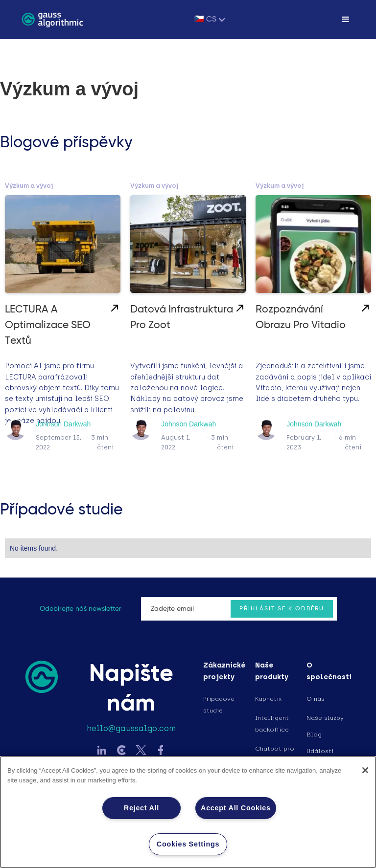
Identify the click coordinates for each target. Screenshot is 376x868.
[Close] (365, 770)
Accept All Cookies (236, 808)
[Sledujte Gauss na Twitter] (141, 751)
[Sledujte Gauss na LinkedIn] (102, 751)
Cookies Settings (188, 844)
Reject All (141, 808)
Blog (314, 734)
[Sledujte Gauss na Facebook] (161, 751)
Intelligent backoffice (272, 724)
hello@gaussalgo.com (131, 729)
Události (320, 751)
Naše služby (325, 718)
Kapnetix (268, 699)
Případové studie (219, 705)
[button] (210, 20)
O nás (316, 699)
